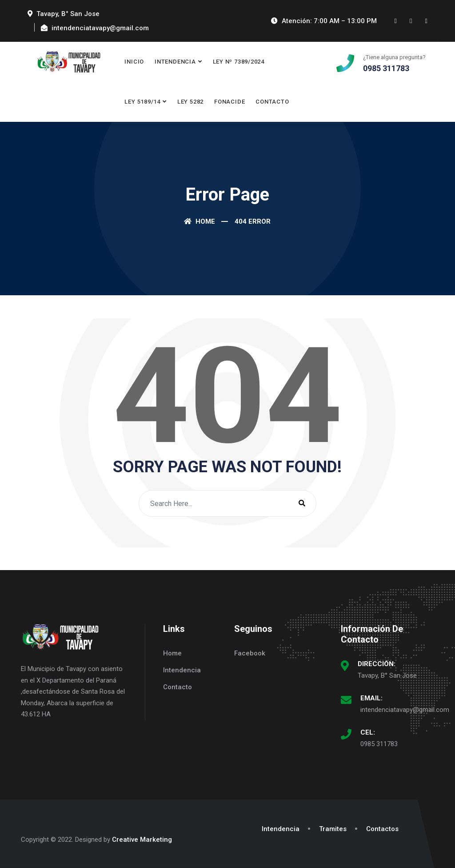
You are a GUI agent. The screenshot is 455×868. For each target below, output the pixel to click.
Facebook (250, 653)
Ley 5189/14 (142, 102)
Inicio (134, 62)
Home (200, 221)
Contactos (382, 829)
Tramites (333, 829)
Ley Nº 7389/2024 (239, 62)
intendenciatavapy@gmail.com (405, 710)
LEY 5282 (190, 102)
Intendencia (175, 62)
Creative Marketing (142, 840)
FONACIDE (229, 102)
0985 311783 (379, 744)
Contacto (272, 102)
